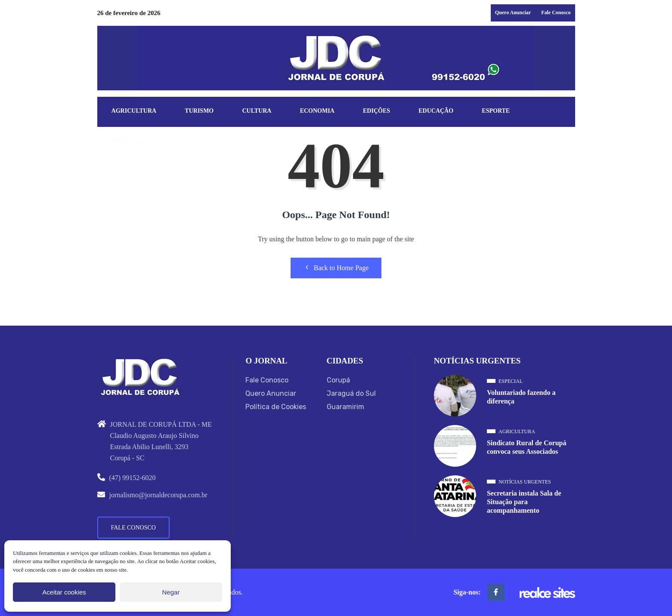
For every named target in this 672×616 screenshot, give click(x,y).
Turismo (200, 111)
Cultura (257, 111)
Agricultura (134, 111)
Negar (171, 592)
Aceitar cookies (64, 592)
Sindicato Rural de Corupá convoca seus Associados (526, 447)
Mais (119, 140)
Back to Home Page (336, 268)
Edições (377, 111)
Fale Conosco (556, 12)
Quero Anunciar (513, 12)
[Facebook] (496, 592)
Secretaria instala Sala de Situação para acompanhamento (524, 502)
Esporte (497, 111)
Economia (318, 111)
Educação (437, 111)
